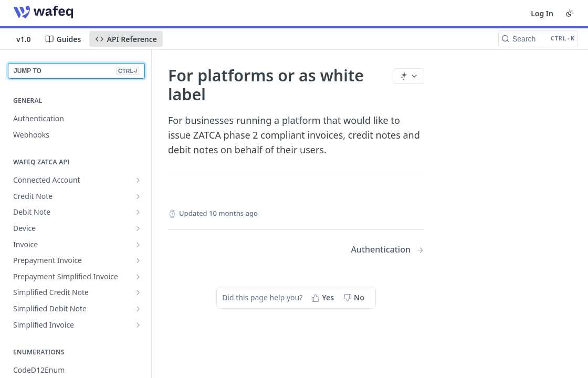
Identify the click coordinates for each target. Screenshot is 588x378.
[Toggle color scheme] (570, 13)
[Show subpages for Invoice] (138, 245)
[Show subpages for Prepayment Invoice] (138, 260)
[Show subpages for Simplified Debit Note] (138, 309)
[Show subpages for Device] (138, 228)
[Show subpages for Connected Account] (138, 180)
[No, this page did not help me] (355, 298)
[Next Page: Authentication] (387, 250)
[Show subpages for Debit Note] (138, 212)
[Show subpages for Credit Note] (138, 196)
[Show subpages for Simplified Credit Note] (138, 292)
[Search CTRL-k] (538, 39)
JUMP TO (76, 71)
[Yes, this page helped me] (324, 298)
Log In (542, 13)
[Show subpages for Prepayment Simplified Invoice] (138, 277)
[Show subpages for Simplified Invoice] (138, 325)
